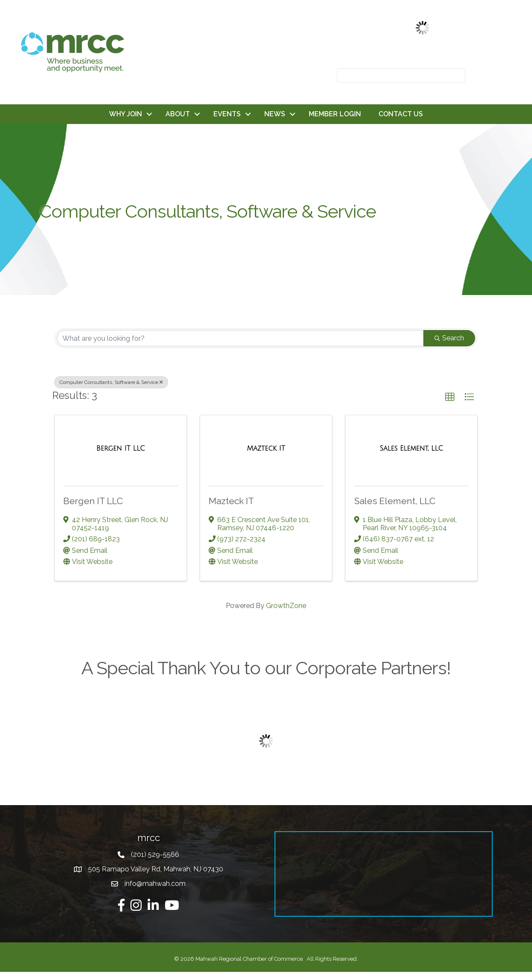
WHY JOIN (126, 114)
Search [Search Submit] (449, 338)
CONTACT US (401, 114)
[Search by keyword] (240, 338)
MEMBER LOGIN (335, 114)
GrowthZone (286, 606)
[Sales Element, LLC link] (411, 449)
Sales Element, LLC (395, 501)
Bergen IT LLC (93, 501)
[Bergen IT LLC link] (121, 449)
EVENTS (227, 114)
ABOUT (178, 114)
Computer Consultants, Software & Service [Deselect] (111, 382)
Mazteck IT (231, 501)
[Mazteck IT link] (266, 449)
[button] (450, 397)
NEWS (275, 114)
